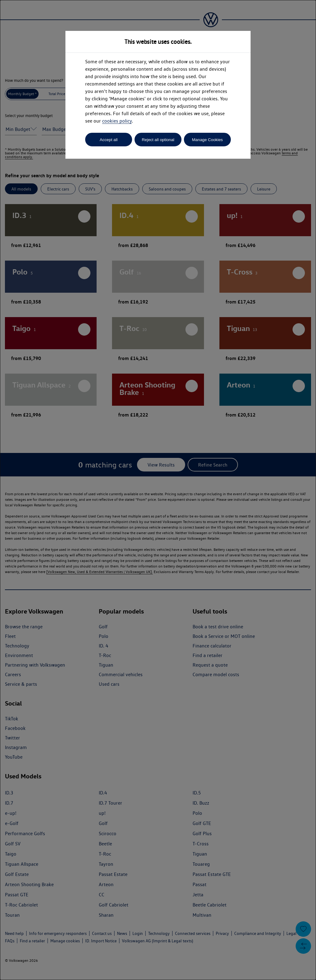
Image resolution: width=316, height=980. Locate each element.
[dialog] (158, 490)
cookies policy (117, 121)
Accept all (109, 140)
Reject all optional (158, 140)
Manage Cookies (207, 140)
